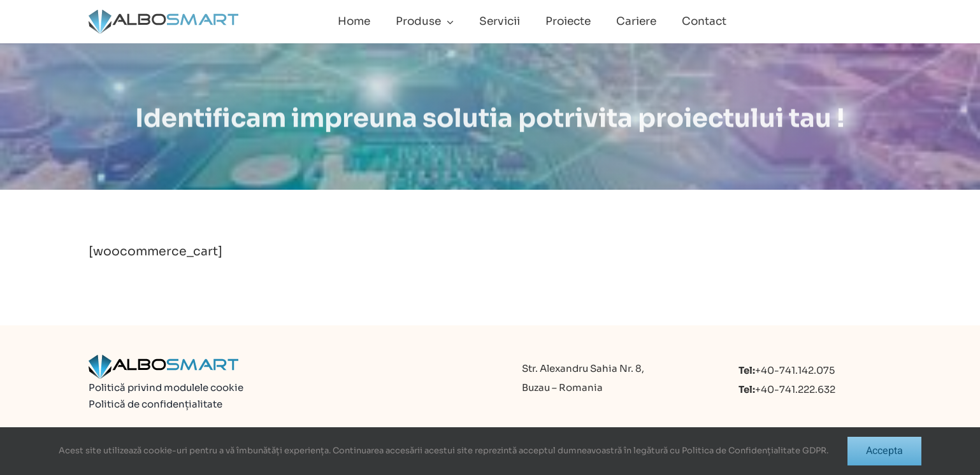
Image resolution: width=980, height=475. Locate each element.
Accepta (884, 451)
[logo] (163, 15)
